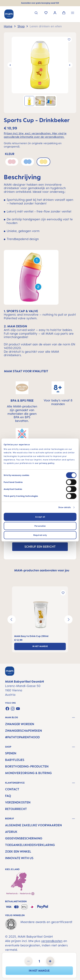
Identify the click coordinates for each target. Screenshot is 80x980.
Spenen (11, 753)
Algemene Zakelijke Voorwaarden (33, 825)
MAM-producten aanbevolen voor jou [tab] (42, 570)
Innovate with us (19, 858)
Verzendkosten (18, 802)
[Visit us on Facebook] (7, 709)
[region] (40, 73)
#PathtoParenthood (22, 737)
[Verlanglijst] (46, 13)
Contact (12, 789)
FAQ (8, 796)
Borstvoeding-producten (27, 766)
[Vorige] (10, 65)
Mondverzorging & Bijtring (28, 773)
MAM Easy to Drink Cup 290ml (31, 636)
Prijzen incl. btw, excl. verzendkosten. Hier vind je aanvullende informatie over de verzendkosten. (35, 135)
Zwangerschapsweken (24, 731)
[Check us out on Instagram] (13, 709)
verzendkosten (52, 941)
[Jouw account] (55, 13)
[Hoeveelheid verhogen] (50, 961)
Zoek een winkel (18, 851)
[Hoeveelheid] (39, 961)
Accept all (40, 517)
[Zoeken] (36, 13)
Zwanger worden (20, 724)
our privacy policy (45, 463)
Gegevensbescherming (24, 838)
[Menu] (73, 13)
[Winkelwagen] (64, 13)
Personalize (40, 526)
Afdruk (11, 832)
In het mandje (39, 971)
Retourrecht (16, 809)
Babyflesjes (15, 760)
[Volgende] (70, 65)
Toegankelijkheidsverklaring (30, 845)
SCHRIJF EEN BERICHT (40, 547)
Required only (40, 535)
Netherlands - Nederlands (20, 894)
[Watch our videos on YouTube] (18, 709)
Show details (65, 507)
